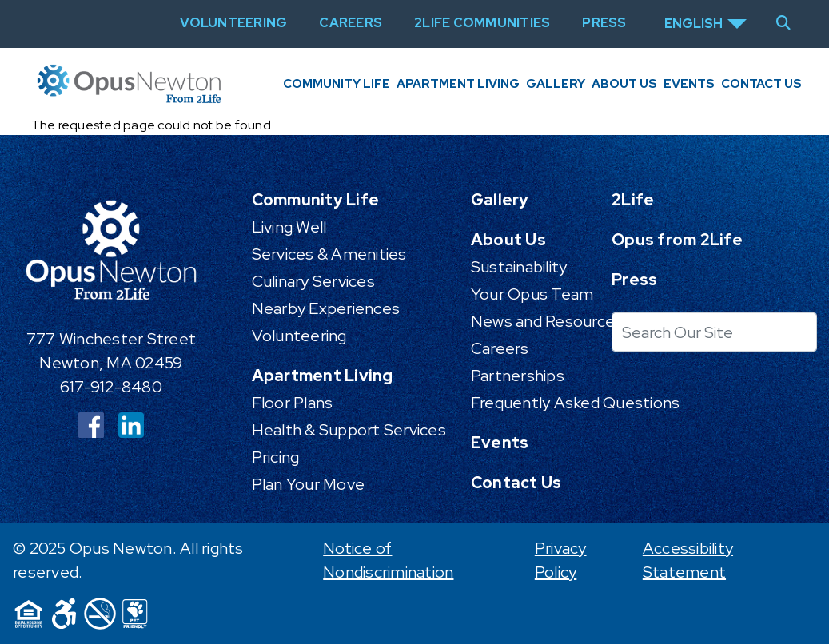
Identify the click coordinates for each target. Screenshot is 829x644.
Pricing (276, 457)
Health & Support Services (349, 430)
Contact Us (761, 84)
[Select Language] (705, 24)
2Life (633, 200)
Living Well (289, 227)
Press (634, 280)
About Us (624, 84)
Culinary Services (313, 281)
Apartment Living (458, 84)
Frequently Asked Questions (576, 403)
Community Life (337, 84)
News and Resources (547, 321)
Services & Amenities (329, 254)
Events (689, 84)
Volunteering (299, 336)
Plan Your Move (309, 484)
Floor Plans (293, 403)
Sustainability (519, 267)
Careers (500, 348)
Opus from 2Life (677, 240)
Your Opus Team (532, 294)
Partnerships (518, 376)
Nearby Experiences (326, 308)
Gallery (556, 84)
